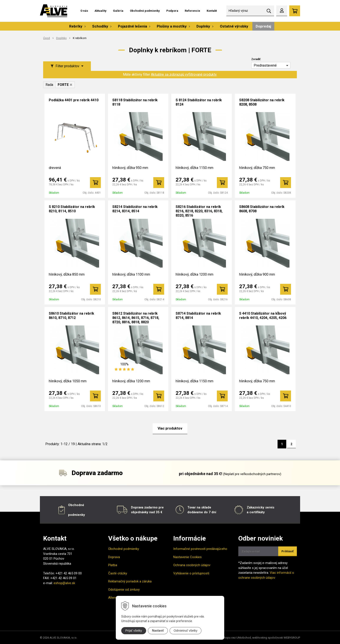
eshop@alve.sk (64, 583)
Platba (113, 565)
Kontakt (212, 11)
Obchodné (76, 505)
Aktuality (101, 11)
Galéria (118, 11)
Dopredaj (263, 26)
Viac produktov (170, 428)
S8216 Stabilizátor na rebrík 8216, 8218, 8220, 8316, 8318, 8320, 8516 (199, 211)
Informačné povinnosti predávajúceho (200, 549)
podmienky (77, 515)
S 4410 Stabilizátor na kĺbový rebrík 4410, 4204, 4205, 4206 (263, 316)
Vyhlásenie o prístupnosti (191, 573)
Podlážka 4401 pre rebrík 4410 (74, 100)
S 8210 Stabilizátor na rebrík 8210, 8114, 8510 (72, 209)
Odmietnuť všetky (186, 631)
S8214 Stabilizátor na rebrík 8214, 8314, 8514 (135, 209)
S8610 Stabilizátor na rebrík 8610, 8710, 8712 (71, 316)
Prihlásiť (288, 551)
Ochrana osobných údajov (192, 565)
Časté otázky (118, 573)
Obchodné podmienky (145, 11)
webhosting (260, 638)
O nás (84, 11)
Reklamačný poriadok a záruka (130, 581)
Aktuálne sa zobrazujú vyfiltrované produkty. (184, 74)
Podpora (172, 11)
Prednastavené (265, 65)
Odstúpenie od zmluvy (124, 590)
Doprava (114, 557)
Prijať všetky (134, 631)
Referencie (192, 11)
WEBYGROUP (292, 638)
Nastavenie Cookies (187, 557)
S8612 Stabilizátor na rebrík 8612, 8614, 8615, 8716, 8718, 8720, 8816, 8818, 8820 (136, 318)
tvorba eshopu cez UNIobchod (232, 638)
